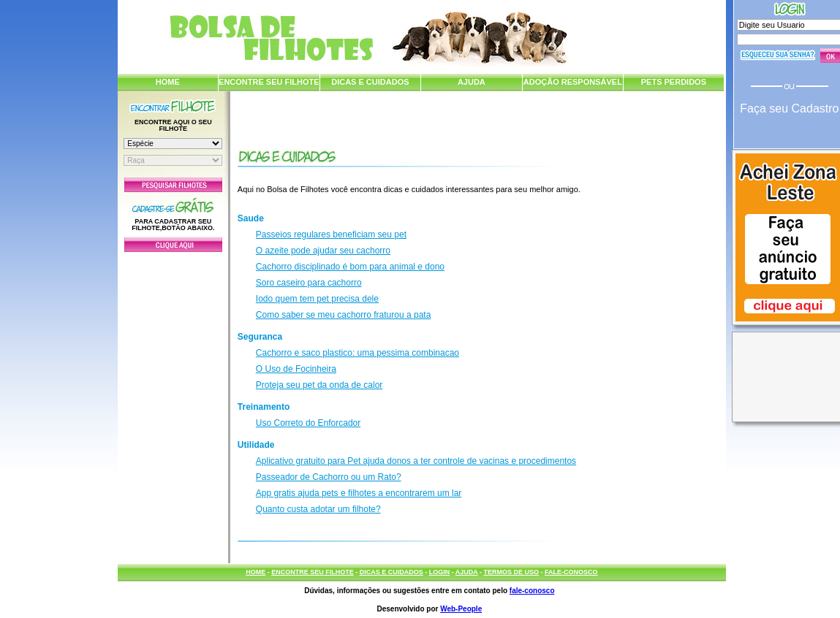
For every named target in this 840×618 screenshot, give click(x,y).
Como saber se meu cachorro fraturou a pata (343, 315)
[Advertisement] (173, 404)
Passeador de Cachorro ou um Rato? (329, 477)
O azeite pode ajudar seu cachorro (323, 251)
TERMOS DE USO (512, 572)
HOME (168, 82)
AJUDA (472, 82)
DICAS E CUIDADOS (370, 82)
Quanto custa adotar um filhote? (318, 509)
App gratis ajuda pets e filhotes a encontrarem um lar (359, 493)
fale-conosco (532, 591)
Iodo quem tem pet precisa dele (317, 299)
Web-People (461, 609)
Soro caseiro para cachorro (309, 283)
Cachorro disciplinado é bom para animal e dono (350, 267)
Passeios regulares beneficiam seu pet (331, 234)
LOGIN (440, 572)
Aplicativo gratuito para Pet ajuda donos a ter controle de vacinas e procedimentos (416, 461)
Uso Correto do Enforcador (308, 423)
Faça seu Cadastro (789, 108)
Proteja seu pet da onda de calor (319, 385)
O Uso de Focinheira (296, 369)
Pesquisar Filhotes (173, 185)
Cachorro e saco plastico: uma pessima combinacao (357, 353)
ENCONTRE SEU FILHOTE (269, 82)
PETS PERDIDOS (674, 82)
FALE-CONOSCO (571, 572)
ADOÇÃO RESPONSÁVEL (573, 82)
